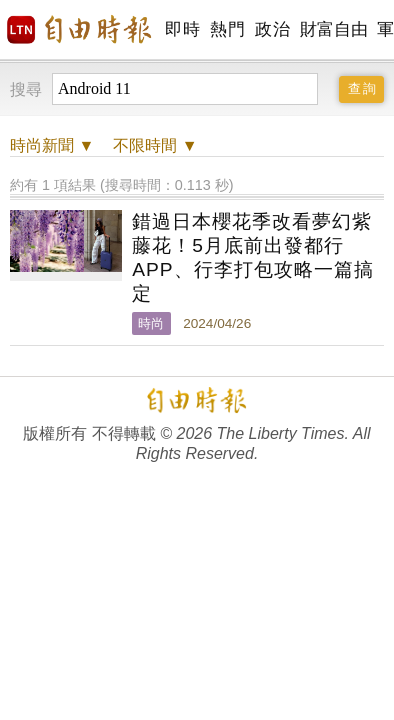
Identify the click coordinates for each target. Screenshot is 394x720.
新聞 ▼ (52, 145)
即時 (182, 29)
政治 (272, 29)
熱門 (227, 29)
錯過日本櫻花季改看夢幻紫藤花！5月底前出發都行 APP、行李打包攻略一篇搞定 (252, 257)
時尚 (151, 323)
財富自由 (333, 29)
